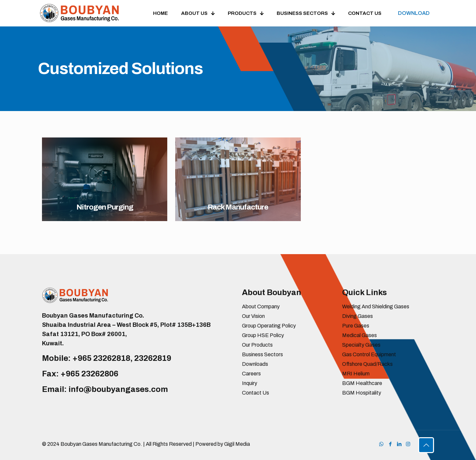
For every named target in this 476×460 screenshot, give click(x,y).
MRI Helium (356, 374)
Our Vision (253, 316)
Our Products (257, 345)
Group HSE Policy (263, 335)
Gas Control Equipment (369, 354)
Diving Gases (357, 316)
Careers (251, 374)
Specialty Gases (361, 345)
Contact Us (256, 393)
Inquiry (250, 383)
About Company (261, 307)
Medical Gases (359, 335)
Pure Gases (356, 326)
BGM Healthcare (362, 383)
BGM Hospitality (362, 393)
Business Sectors (262, 354)
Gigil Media (237, 444)
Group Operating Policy (269, 326)
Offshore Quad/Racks (367, 364)
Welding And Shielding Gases (376, 307)
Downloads (255, 364)
